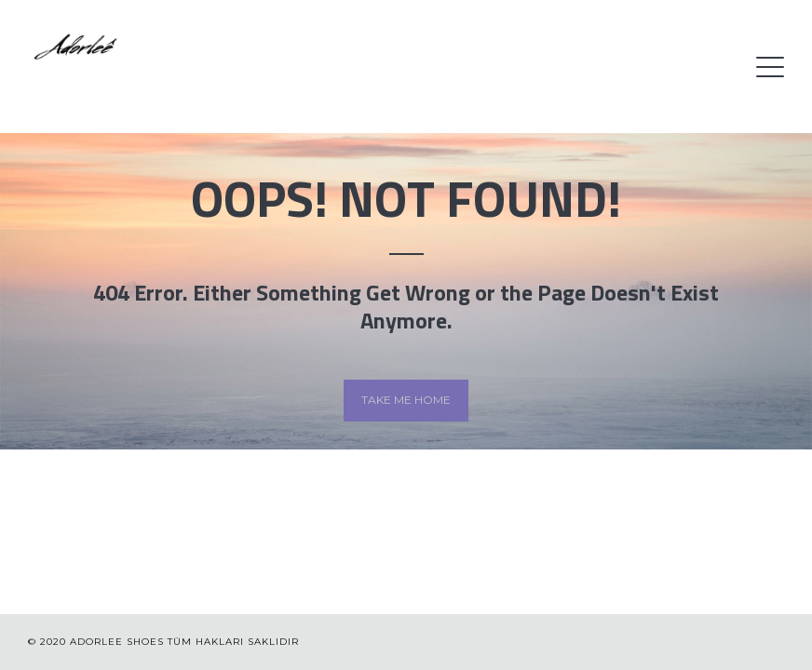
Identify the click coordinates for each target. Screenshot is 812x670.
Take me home (406, 400)
